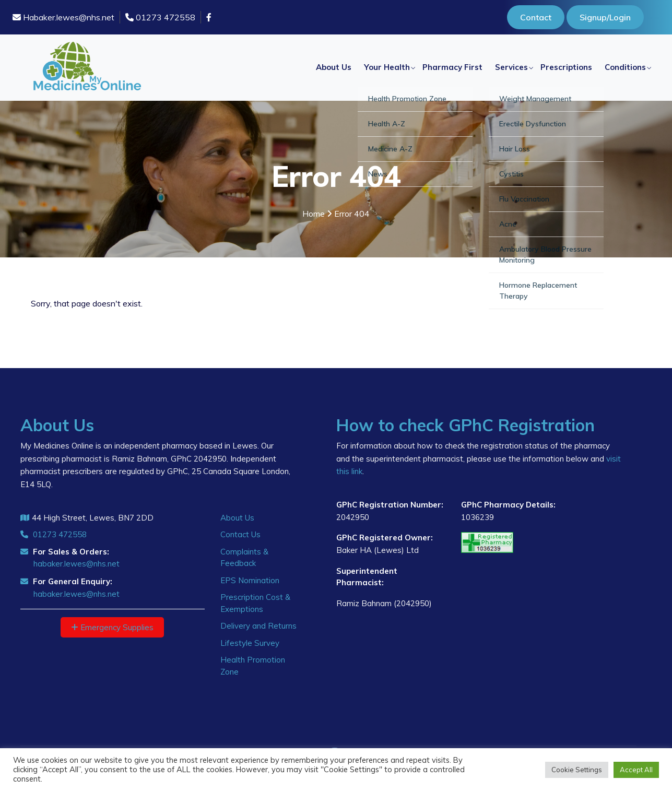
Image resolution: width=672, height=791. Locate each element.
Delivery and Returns (258, 626)
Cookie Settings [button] (577, 770)
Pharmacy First (452, 67)
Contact (536, 17)
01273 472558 (160, 17)
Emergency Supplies (112, 627)
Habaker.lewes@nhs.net (63, 17)
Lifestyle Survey (250, 643)
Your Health (387, 67)
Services (511, 67)
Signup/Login (605, 17)
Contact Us (240, 534)
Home (314, 214)
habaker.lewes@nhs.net (76, 564)
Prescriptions (566, 67)
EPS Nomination (250, 580)
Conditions (625, 67)
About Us (334, 67)
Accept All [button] (636, 770)
